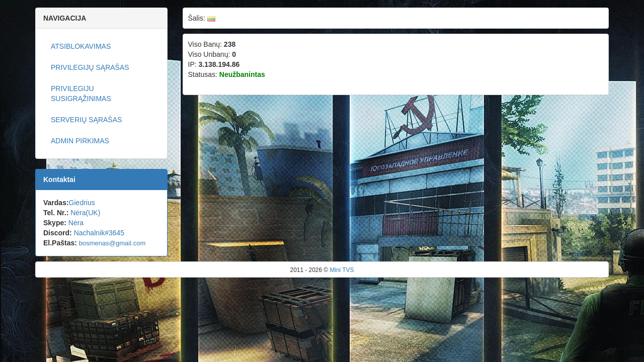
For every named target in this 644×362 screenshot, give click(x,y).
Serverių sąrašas (86, 120)
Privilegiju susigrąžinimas (81, 94)
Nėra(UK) (85, 213)
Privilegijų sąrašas (90, 67)
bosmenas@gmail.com (112, 243)
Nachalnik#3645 (99, 233)
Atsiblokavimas (81, 46)
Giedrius (82, 203)
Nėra (76, 223)
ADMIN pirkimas (80, 141)
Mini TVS (342, 270)
